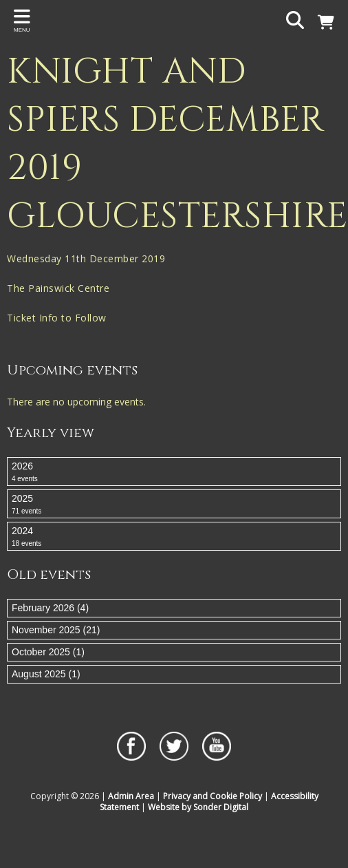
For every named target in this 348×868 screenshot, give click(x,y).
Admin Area (131, 796)
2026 (174, 472)
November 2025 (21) (56, 630)
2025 (174, 505)
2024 (174, 537)
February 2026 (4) (50, 608)
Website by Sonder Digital (198, 807)
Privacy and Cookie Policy (213, 796)
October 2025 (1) (48, 652)
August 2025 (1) (46, 674)
